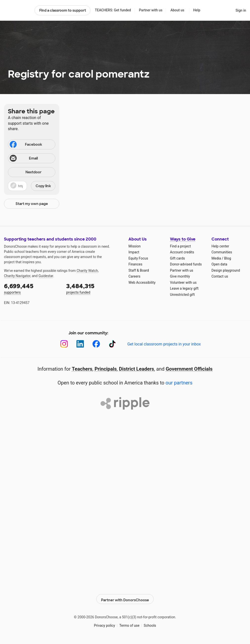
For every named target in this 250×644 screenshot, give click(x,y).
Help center (220, 246)
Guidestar (46, 276)
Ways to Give (183, 239)
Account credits (182, 252)
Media (216, 258)
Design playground (226, 270)
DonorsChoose (17, 10)
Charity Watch (87, 271)
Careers (134, 276)
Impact (134, 252)
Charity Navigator (17, 276)
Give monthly (180, 276)
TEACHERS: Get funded (113, 10)
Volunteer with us (183, 282)
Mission (135, 246)
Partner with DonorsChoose (125, 598)
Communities (222, 252)
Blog (228, 258)
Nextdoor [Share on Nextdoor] (25, 172)
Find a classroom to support (63, 10)
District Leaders (137, 369)
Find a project (180, 246)
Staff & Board (139, 270)
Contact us (220, 276)
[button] (32, 186)
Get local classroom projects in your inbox (164, 344)
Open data (219, 264)
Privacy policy (104, 624)
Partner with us (151, 10)
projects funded (94, 288)
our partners (179, 383)
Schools (150, 624)
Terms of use (129, 624)
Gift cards (177, 258)
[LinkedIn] (80, 344)
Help (197, 10)
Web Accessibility (142, 282)
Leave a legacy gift (184, 288)
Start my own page (32, 204)
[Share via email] (32, 158)
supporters (32, 288)
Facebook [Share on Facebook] (25, 145)
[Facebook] (96, 344)
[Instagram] (64, 344)
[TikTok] (112, 344)
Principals (106, 369)
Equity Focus (138, 258)
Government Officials (189, 369)
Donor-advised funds (186, 264)
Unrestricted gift (182, 295)
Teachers (82, 369)
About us (177, 10)
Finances (135, 264)
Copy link (43, 186)
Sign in (241, 10)
